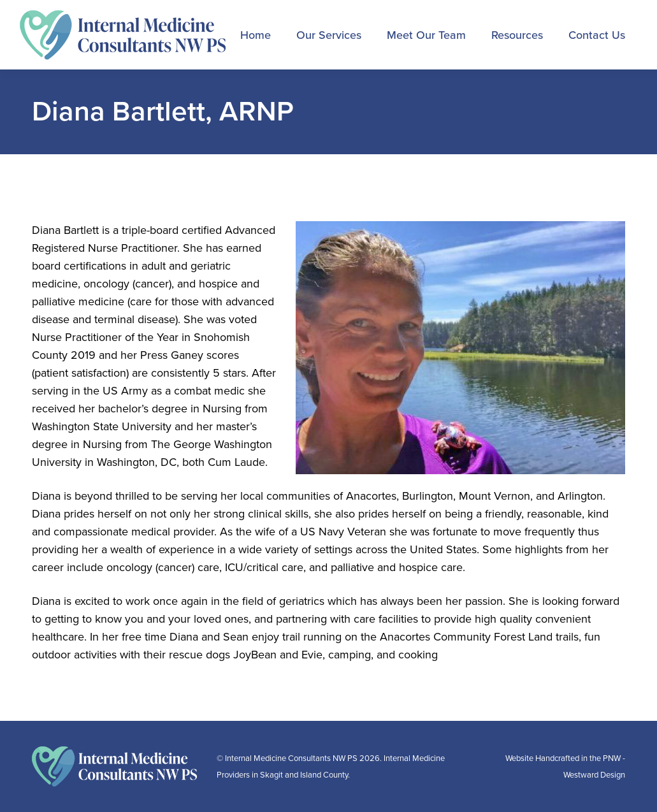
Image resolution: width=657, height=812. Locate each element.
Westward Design (594, 775)
